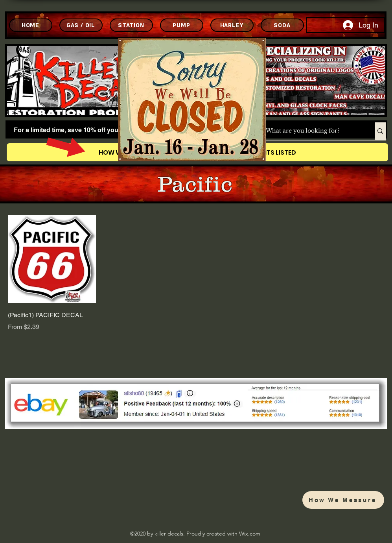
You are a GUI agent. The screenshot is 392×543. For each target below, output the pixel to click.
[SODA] (282, 25)
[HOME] (31, 25)
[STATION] (131, 25)
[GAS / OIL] (81, 25)
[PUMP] (182, 25)
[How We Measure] (343, 500)
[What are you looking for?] (312, 131)
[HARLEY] (232, 25)
